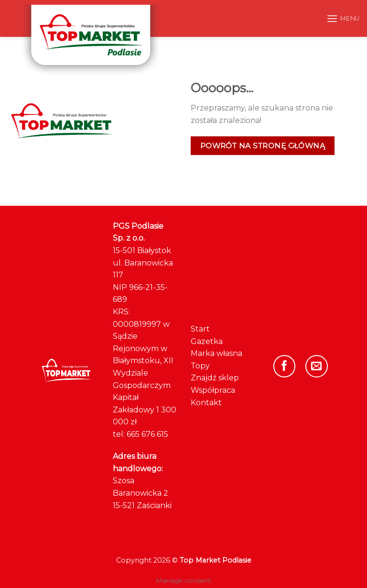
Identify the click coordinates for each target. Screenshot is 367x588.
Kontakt (206, 403)
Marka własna (216, 353)
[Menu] (343, 18)
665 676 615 (147, 434)
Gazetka (207, 341)
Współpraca (213, 390)
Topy (200, 366)
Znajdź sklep (215, 378)
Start (200, 329)
